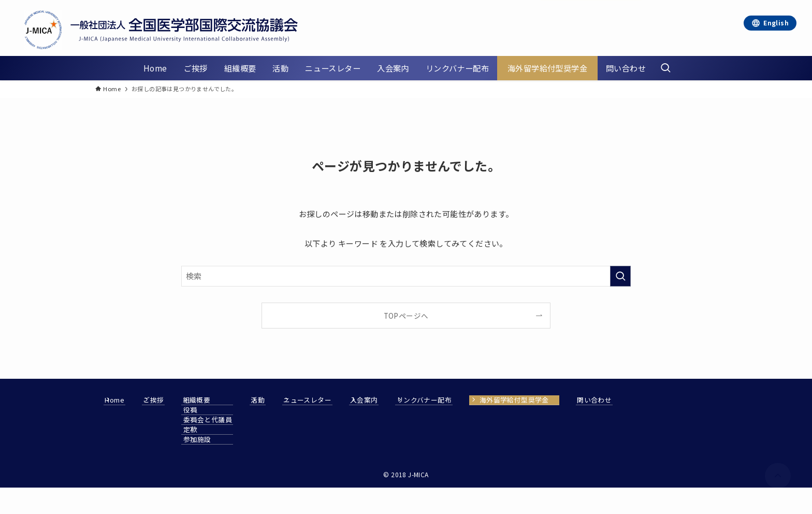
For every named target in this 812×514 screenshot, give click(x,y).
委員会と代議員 (251, 420)
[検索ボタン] (665, 68)
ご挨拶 (177, 400)
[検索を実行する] (620, 276)
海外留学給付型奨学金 (621, 400)
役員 (234, 410)
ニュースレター (379, 400)
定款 (234, 430)
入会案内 (451, 400)
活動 (316, 400)
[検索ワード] (406, 276)
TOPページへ (406, 316)
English (776, 23)
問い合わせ (131, 466)
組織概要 (234, 400)
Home (123, 400)
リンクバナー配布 (525, 400)
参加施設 (241, 439)
